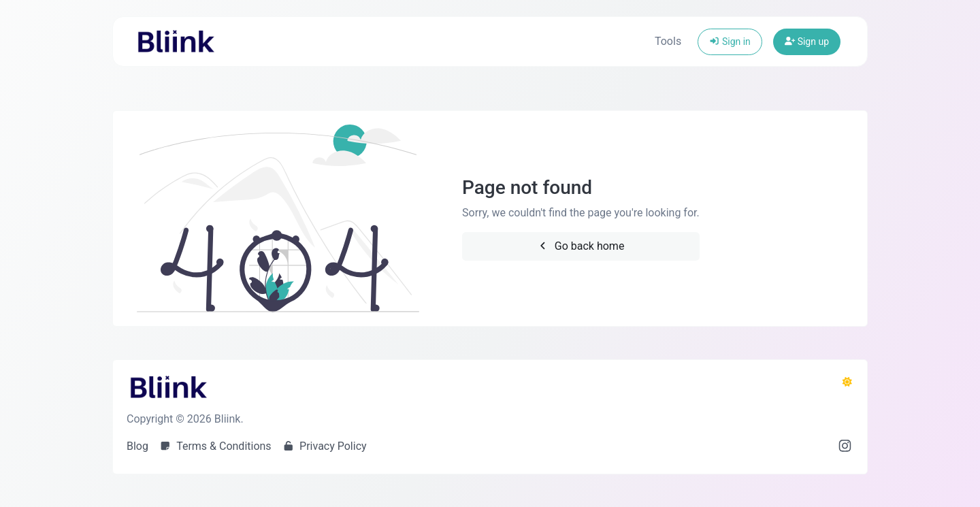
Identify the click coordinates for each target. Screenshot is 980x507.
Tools (668, 41)
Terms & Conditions (215, 446)
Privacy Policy (325, 446)
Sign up (807, 42)
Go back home (581, 246)
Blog (137, 446)
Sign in (730, 42)
